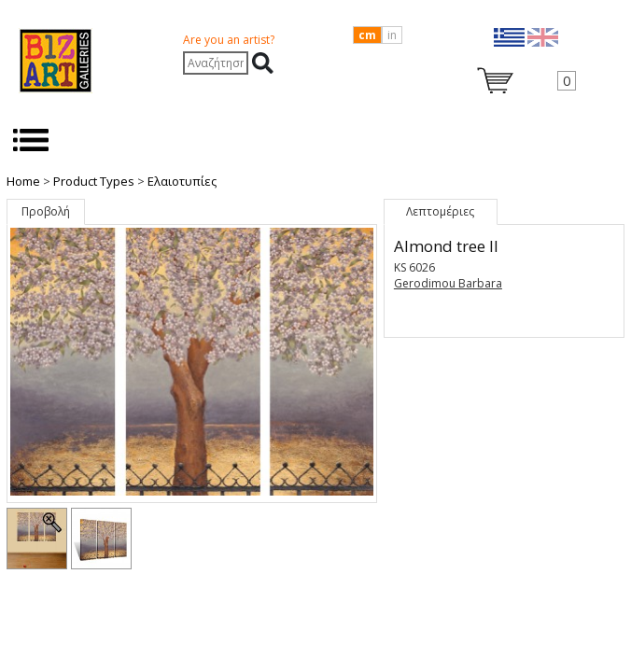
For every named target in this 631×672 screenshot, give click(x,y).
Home (23, 181)
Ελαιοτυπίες (182, 181)
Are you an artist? (229, 40)
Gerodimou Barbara (448, 283)
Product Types (94, 181)
